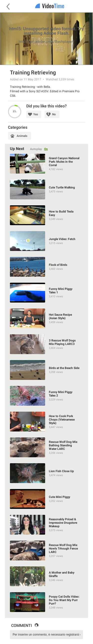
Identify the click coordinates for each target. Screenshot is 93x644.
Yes (36, 114)
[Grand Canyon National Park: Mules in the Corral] (46, 164)
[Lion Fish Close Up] (46, 473)
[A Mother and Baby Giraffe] (46, 576)
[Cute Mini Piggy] (46, 499)
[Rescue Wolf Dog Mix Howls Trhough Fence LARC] (46, 551)
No (54, 114)
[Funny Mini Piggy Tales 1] (46, 293)
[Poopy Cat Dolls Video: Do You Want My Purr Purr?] (46, 602)
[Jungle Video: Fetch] (46, 241)
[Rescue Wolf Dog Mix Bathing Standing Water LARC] (46, 447)
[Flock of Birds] (46, 267)
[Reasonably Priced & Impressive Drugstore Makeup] (46, 525)
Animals (22, 136)
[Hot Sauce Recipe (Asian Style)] (46, 318)
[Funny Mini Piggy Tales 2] (46, 396)
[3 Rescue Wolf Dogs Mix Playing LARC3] (46, 344)
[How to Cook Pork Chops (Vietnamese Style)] (46, 422)
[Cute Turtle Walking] (46, 189)
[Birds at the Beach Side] (46, 370)
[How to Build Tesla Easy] (46, 215)
